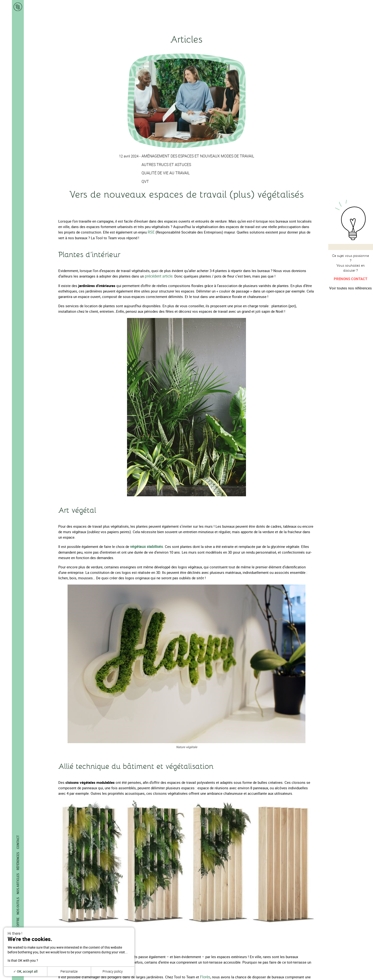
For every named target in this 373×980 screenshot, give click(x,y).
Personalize (69, 971)
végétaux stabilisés (146, 546)
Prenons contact (351, 279)
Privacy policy (113, 971)
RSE (151, 232)
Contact (18, 842)
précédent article (158, 275)
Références (18, 861)
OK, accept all (25, 971)
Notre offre (18, 927)
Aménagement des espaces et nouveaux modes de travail (198, 156)
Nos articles (18, 884)
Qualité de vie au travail (167, 173)
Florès (205, 976)
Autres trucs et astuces (168, 164)
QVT (147, 181)
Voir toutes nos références (351, 288)
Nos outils (18, 906)
